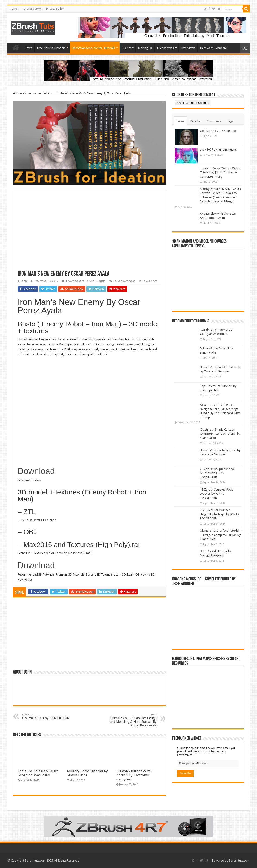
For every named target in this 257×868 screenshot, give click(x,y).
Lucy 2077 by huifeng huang (218, 149)
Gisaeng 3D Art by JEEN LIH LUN (46, 716)
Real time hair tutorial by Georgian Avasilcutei (38, 773)
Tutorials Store (32, 9)
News (28, 48)
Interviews (188, 48)
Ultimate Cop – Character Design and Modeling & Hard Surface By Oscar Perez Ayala (133, 720)
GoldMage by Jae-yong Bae (218, 131)
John (24, 281)
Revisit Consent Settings (192, 103)
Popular (196, 121)
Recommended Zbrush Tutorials (94, 48)
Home (14, 9)
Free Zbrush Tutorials (51, 48)
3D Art (127, 48)
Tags (230, 121)
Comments (214, 121)
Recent (180, 121)
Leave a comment (124, 281)
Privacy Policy (55, 9)
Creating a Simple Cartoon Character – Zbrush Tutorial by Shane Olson (220, 434)
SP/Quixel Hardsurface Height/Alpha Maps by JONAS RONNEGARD (219, 514)
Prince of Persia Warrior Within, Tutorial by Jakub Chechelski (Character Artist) (221, 172)
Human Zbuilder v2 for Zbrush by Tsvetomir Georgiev (134, 775)
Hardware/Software (214, 48)
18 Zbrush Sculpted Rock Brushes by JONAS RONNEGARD (216, 494)
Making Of (145, 48)
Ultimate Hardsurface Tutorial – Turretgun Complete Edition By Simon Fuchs (221, 535)
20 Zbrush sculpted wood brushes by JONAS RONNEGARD (217, 473)
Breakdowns (165, 48)
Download (36, 471)
